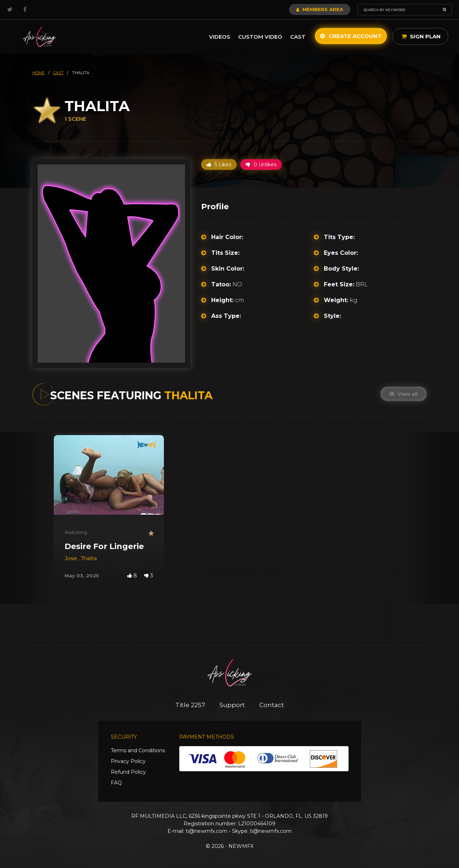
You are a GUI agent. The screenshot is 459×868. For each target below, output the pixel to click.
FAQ (116, 783)
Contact (272, 705)
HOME (38, 73)
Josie (72, 558)
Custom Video (260, 37)
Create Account (351, 36)
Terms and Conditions (138, 750)
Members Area (320, 9)
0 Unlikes (261, 164)
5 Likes (219, 164)
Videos (220, 37)
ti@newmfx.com (207, 831)
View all (404, 394)
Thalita (89, 558)
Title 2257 (190, 705)
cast (58, 73)
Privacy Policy (128, 761)
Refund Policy (128, 772)
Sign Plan (421, 36)
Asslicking (76, 532)
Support (232, 705)
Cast (298, 37)
